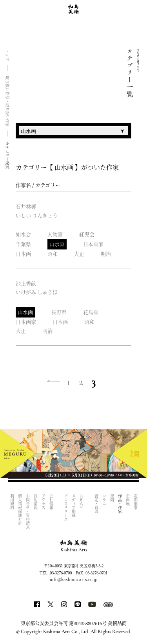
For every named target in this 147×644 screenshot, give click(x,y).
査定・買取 (96, 504)
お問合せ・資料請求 (28, 511)
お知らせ (82, 502)
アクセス (43, 502)
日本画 (23, 254)
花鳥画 (91, 312)
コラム (104, 500)
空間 (112, 498)
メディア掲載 (74, 506)
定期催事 (135, 502)
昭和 (53, 254)
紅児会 (87, 234)
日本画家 (93, 244)
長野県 (59, 312)
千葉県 (23, 244)
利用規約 (12, 502)
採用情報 (35, 502)
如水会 (23, 234)
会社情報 (51, 502)
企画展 (128, 500)
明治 (106, 254)
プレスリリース (66, 508)
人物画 (55, 234)
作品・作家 (120, 504)
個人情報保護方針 (20, 509)
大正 (79, 254)
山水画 (57, 244)
